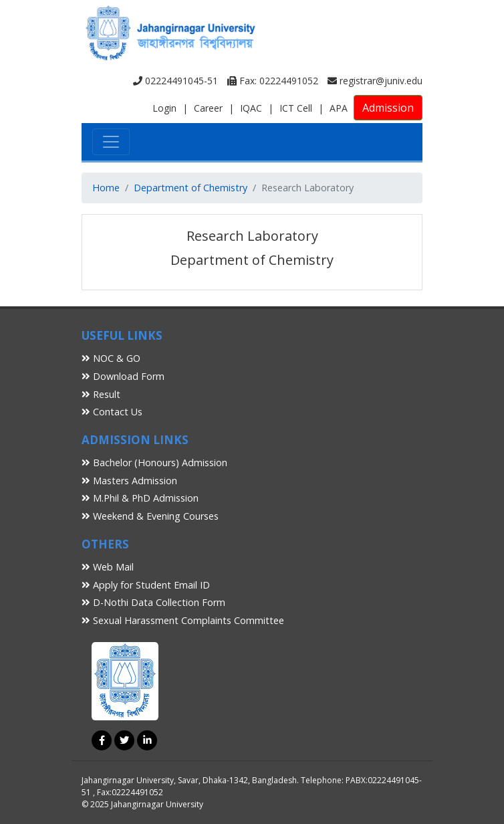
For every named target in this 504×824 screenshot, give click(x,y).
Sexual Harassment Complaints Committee (183, 620)
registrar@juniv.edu (375, 81)
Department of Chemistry (191, 188)
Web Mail (108, 567)
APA (339, 108)
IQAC (251, 108)
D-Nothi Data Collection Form (153, 602)
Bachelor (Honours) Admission (154, 462)
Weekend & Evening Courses (150, 516)
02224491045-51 (175, 81)
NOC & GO (111, 358)
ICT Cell (296, 108)
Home (106, 188)
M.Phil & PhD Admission (140, 498)
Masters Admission (129, 481)
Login (164, 108)
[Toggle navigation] (111, 142)
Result (101, 394)
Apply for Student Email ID (146, 585)
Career (208, 108)
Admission (388, 108)
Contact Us (112, 412)
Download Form (123, 376)
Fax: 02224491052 (273, 81)
